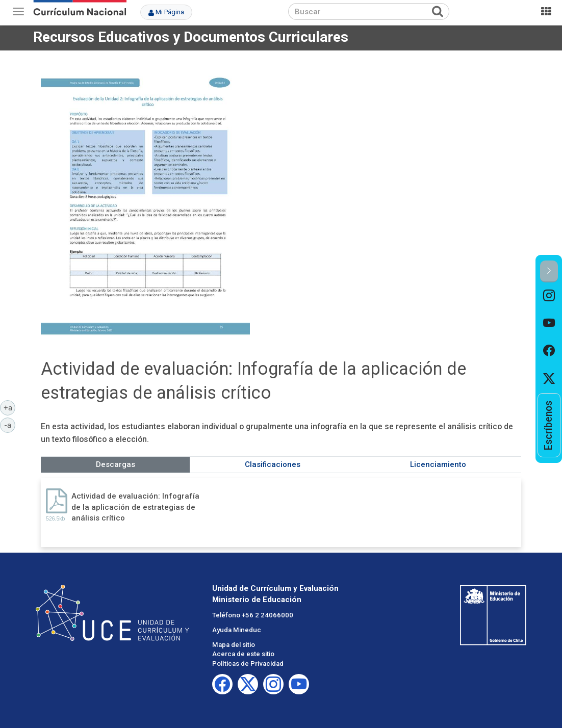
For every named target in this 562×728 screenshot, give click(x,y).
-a (10, 425)
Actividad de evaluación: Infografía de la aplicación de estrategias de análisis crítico (135, 507)
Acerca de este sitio (243, 654)
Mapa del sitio (234, 645)
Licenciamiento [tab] (438, 464)
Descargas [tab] (116, 464)
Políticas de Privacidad (248, 664)
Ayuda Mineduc (237, 630)
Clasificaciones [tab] (273, 464)
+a (10, 407)
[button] (549, 271)
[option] (549, 296)
